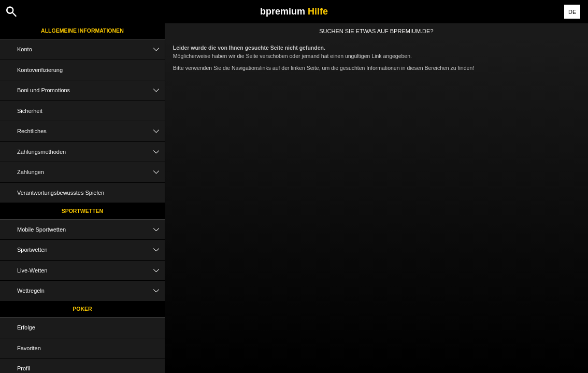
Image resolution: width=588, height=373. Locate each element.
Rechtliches (91, 131)
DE (572, 12)
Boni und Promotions (91, 90)
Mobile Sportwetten (91, 230)
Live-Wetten (91, 271)
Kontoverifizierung (40, 70)
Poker (82, 309)
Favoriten (29, 348)
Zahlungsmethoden (91, 152)
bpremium (294, 11)
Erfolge (26, 327)
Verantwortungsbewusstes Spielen (61, 193)
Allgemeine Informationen (82, 31)
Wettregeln (91, 291)
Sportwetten (83, 211)
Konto (91, 49)
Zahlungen (91, 172)
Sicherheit (30, 111)
